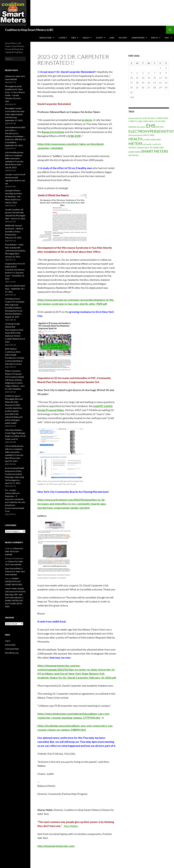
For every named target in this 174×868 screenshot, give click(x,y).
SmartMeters (138, 38)
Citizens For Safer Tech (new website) (14, 551)
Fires (74, 38)
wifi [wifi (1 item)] (130, 155)
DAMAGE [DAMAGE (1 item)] (132, 127)
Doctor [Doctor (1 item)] (143, 127)
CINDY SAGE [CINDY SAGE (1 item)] (148, 121)
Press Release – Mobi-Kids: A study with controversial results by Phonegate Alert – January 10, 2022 (15, 251)
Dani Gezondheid (13, 568)
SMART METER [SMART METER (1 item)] (135, 152)
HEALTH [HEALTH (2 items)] (135, 139)
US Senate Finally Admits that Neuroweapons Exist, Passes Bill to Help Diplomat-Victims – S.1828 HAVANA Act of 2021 (15, 333)
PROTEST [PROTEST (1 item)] (132, 148)
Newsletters (46, 38)
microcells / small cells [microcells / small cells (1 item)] (152, 144)
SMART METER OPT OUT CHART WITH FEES (14, 581)
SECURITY (123, 38)
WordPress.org (12, 653)
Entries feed (10, 645)
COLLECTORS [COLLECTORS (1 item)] (159, 121)
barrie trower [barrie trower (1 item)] (134, 118)
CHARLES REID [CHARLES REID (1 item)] (162, 118)
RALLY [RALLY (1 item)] (147, 148)
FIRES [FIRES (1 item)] (152, 135)
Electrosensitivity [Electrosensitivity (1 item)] (136, 135)
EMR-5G (155, 38)
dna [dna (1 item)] (138, 127)
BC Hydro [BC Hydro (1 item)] (143, 118)
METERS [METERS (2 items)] (136, 144)
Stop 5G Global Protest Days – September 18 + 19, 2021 (15, 289)
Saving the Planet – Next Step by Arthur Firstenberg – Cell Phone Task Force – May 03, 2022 (14, 196)
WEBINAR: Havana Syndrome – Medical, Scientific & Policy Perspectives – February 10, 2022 (14, 232)
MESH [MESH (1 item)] (148, 140)
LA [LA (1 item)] (144, 140)
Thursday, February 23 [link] (99, 124)
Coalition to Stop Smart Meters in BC (29, 30)
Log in (8, 641)
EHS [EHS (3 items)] (151, 126)
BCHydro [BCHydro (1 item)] (152, 118)
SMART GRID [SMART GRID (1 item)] (158, 148)
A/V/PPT (99, 38)
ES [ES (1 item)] (148, 135)
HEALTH (86, 38)
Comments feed (12, 649)
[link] (87, 120)
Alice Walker (71, 826)
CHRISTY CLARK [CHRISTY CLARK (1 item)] (135, 121)
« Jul (132, 97)
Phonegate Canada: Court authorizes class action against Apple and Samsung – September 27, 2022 (15, 114)
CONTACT (63, 38)
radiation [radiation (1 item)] (140, 148)
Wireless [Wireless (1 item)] (135, 155)
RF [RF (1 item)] (151, 148)
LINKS (112, 38)
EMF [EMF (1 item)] (145, 135)
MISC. (167, 38)
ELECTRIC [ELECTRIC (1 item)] (160, 127)
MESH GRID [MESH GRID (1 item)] (156, 140)
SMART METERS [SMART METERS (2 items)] (155, 151)
